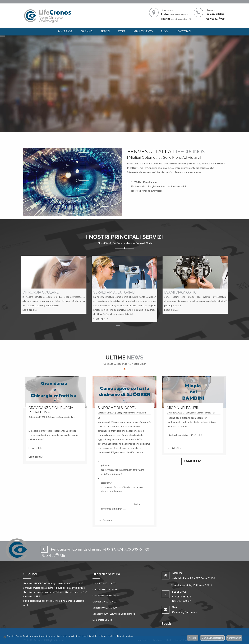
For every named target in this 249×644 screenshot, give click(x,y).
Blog (164, 31)
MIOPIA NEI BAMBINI (184, 408)
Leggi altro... (194, 461)
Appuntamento (143, 31)
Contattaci (183, 31)
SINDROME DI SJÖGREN (117, 408)
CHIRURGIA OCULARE (41, 292)
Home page (65, 31)
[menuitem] (65, 32)
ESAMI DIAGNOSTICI (181, 292)
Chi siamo (86, 31)
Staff (121, 31)
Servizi (105, 31)
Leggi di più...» (30, 310)
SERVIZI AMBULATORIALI (114, 292)
